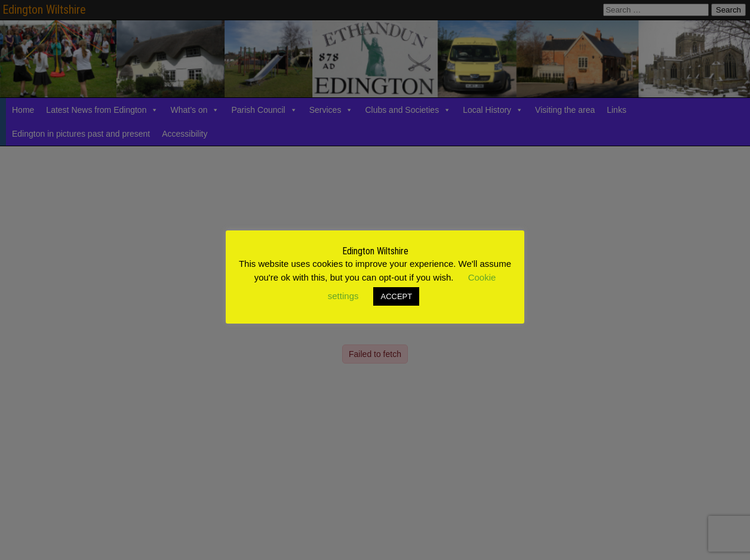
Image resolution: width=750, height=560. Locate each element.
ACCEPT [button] (396, 296)
